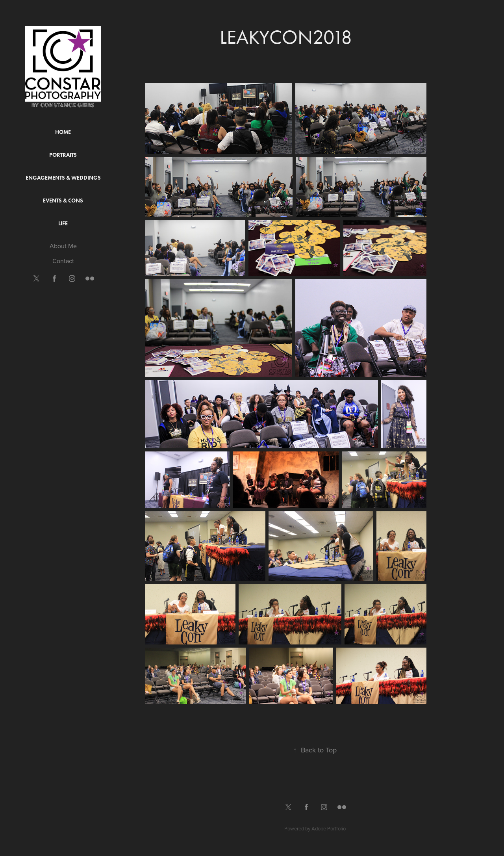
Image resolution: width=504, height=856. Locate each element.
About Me (63, 246)
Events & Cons (63, 201)
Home (63, 132)
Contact (63, 261)
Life (63, 224)
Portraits (63, 155)
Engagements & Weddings (63, 178)
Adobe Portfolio (329, 828)
